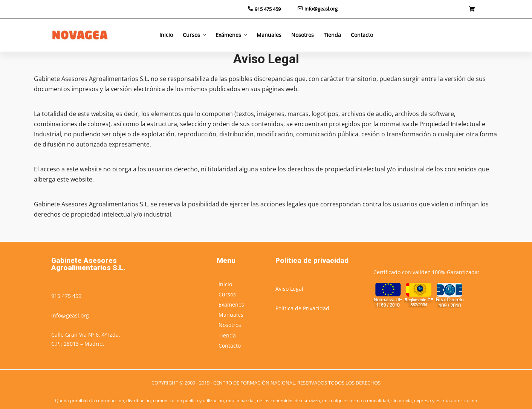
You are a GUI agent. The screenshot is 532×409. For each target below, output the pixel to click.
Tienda (332, 35)
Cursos (191, 35)
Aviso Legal (289, 289)
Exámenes (228, 35)
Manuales (269, 35)
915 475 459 (66, 296)
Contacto (362, 35)
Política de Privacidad (302, 308)
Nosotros (303, 35)
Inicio (166, 35)
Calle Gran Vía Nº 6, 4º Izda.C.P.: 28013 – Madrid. (86, 339)
